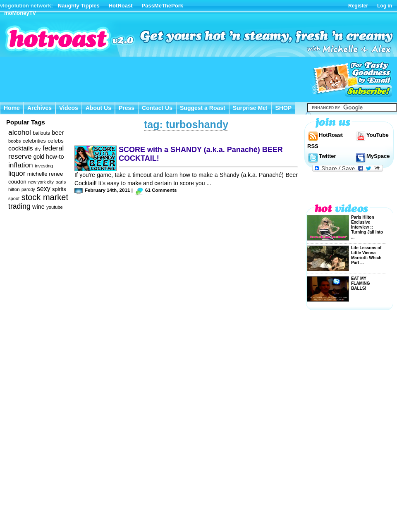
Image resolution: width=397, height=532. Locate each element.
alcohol (20, 132)
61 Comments (161, 190)
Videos (69, 108)
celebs (56, 141)
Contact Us (157, 108)
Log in (385, 6)
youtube (55, 207)
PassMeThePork (163, 6)
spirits (59, 189)
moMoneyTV (20, 13)
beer (58, 133)
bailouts (41, 133)
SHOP (284, 108)
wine (38, 207)
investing (44, 166)
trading (19, 206)
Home (12, 108)
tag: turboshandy (186, 124)
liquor (17, 173)
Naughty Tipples (79, 6)
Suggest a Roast (203, 108)
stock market (45, 197)
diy (38, 149)
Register (358, 6)
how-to (55, 157)
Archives (39, 108)
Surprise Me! (250, 108)
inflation (21, 165)
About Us (98, 108)
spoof (14, 198)
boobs (14, 141)
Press (127, 108)
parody (28, 189)
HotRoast (121, 6)
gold (39, 157)
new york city (41, 182)
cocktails (21, 148)
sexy (43, 189)
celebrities (34, 141)
